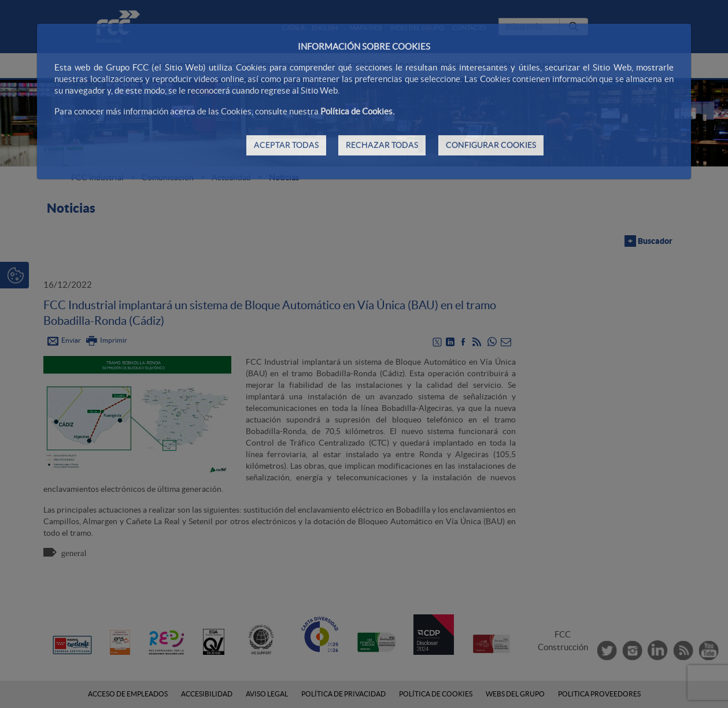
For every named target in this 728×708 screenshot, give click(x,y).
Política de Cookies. (357, 111)
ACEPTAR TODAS (286, 145)
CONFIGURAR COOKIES (491, 145)
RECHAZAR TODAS (382, 145)
